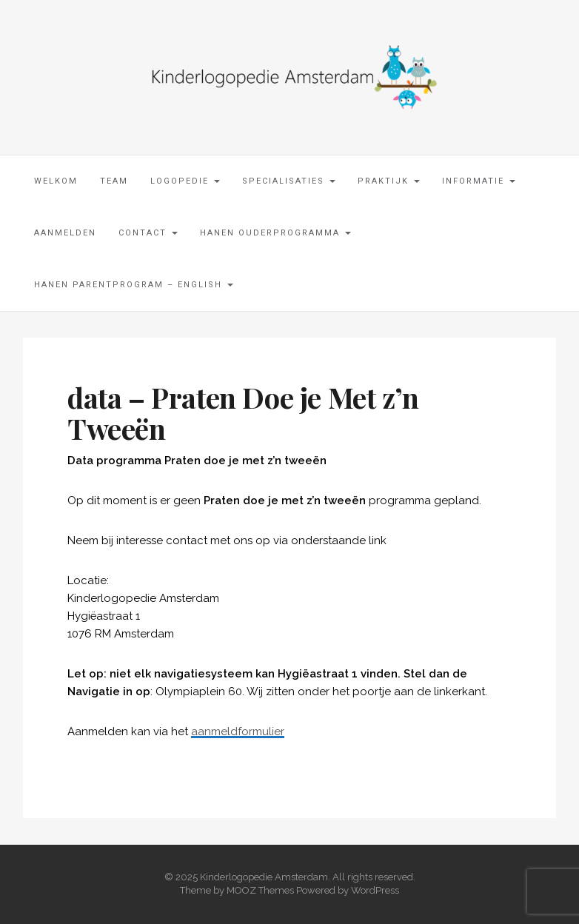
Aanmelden (65, 233)
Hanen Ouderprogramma (275, 233)
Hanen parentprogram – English (134, 285)
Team (114, 181)
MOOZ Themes (260, 890)
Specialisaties (289, 181)
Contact (148, 233)
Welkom (56, 181)
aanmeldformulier (238, 731)
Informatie (479, 181)
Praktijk (389, 181)
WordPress (375, 890)
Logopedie (185, 181)
